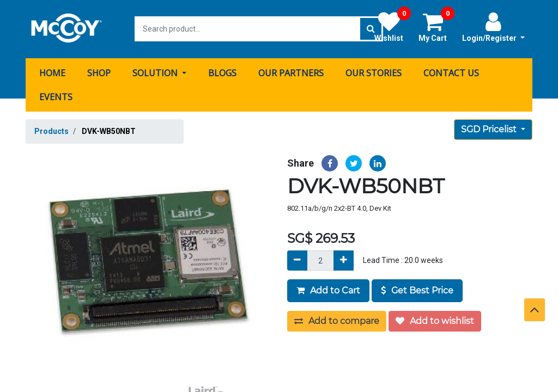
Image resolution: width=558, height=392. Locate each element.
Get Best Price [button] (417, 290)
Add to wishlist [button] (435, 320)
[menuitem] (52, 72)
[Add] (344, 260)
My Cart (436, 27)
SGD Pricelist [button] (490, 129)
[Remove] (297, 260)
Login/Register (493, 27)
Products (51, 131)
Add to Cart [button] (328, 290)
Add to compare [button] (337, 320)
